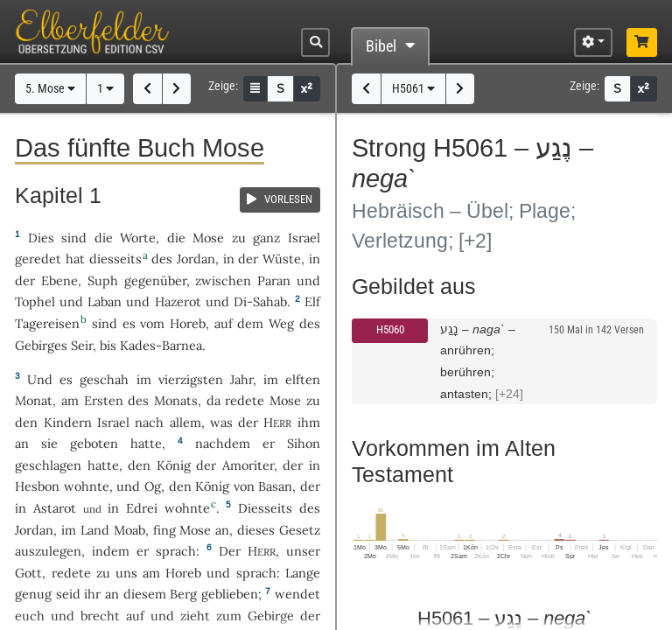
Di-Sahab (260, 301)
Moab (129, 530)
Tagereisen (47, 323)
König (174, 465)
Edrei (142, 508)
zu (239, 238)
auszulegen (48, 551)
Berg (183, 594)
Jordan (196, 259)
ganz (266, 238)
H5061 (413, 89)
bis (108, 345)
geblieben (230, 594)
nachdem (223, 443)
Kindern (68, 422)
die (176, 238)
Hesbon (37, 486)
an (22, 443)
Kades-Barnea (161, 345)
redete (245, 400)
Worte (138, 238)
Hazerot (178, 301)
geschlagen (48, 465)
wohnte (87, 486)
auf (135, 616)
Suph (103, 280)
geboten (94, 443)
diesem (145, 594)
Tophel (35, 301)
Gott (28, 573)
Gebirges (41, 345)
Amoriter (248, 465)
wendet (297, 594)
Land (95, 530)
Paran (274, 280)
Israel (304, 238)
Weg (281, 323)
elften (303, 379)
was (221, 422)
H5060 (390, 329)
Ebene (59, 280)
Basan (275, 486)
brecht (100, 616)
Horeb (188, 323)
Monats (176, 400)
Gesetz (300, 530)
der (293, 465)
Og (153, 486)
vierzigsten (191, 379)
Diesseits (265, 508)
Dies (41, 238)
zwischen (223, 280)
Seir (82, 345)
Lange (303, 573)
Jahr (241, 379)
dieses (256, 530)
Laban (105, 301)
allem (185, 422)
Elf (312, 301)
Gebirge (271, 616)
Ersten (104, 400)
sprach (176, 551)
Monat (34, 400)
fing (164, 530)
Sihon (304, 443)
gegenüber (155, 280)
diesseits (115, 259)
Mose (208, 238)
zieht (195, 616)
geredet (38, 259)
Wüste (282, 259)
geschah (104, 379)
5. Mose (50, 89)
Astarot (55, 508)
